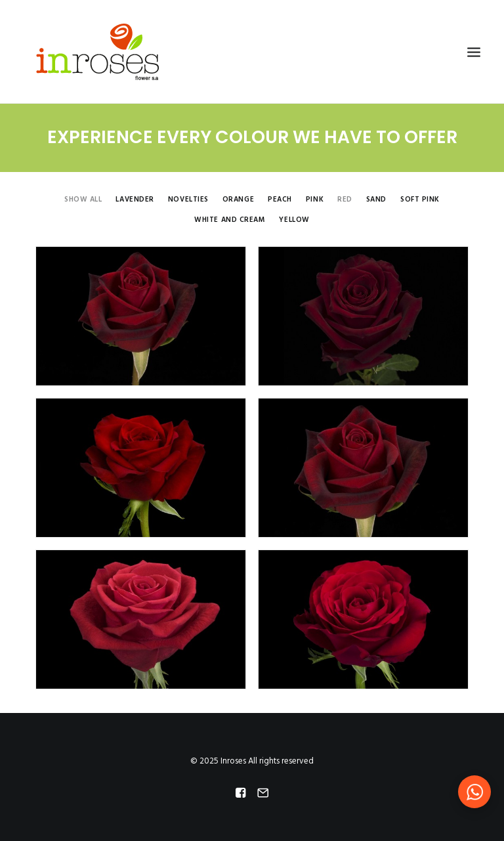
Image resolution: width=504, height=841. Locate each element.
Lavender (135, 201)
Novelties (188, 201)
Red (345, 201)
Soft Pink (420, 201)
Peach (280, 201)
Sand (376, 201)
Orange (238, 201)
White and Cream (230, 221)
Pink (315, 201)
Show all (83, 201)
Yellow (294, 221)
